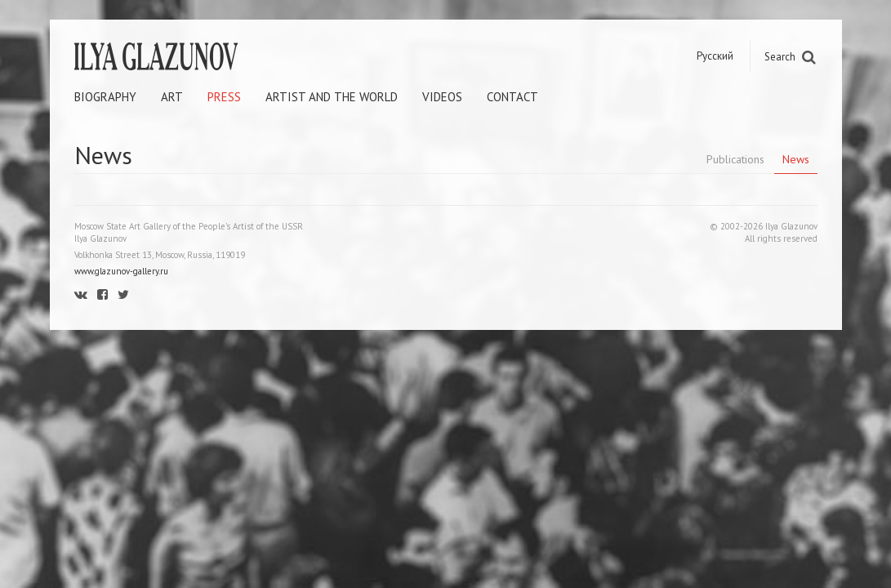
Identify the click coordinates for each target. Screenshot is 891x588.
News (796, 159)
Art (172, 97)
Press (224, 97)
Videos (442, 97)
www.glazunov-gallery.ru (121, 271)
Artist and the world (332, 97)
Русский (715, 56)
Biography (105, 97)
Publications (735, 159)
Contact (512, 97)
